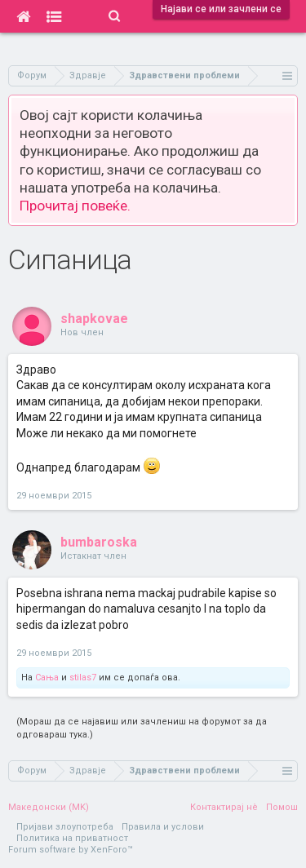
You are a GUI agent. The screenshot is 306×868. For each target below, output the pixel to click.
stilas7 (83, 678)
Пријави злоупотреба (65, 827)
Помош (282, 807)
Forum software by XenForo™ (71, 850)
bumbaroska (99, 542)
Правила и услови (163, 827)
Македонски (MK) (49, 807)
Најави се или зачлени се (221, 9)
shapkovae (94, 319)
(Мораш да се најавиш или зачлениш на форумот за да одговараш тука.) (142, 728)
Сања (47, 678)
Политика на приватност (72, 838)
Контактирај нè (224, 807)
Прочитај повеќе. (75, 206)
